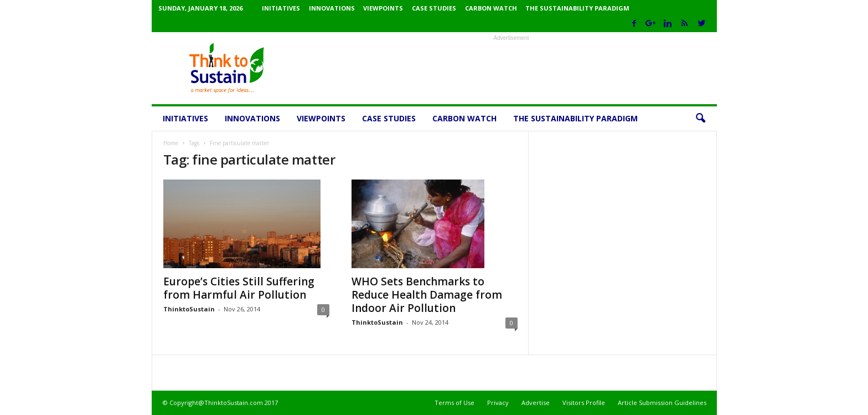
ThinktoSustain (189, 309)
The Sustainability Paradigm (577, 8)
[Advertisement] (512, 68)
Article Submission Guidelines (662, 403)
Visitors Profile (584, 403)
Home (171, 143)
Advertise (536, 403)
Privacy (498, 403)
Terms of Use (454, 403)
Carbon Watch (491, 8)
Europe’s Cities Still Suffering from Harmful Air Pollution (239, 288)
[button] (700, 119)
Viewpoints (383, 8)
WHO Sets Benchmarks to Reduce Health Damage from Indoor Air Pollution (427, 295)
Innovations (332, 8)
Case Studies (434, 8)
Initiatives (281, 8)
